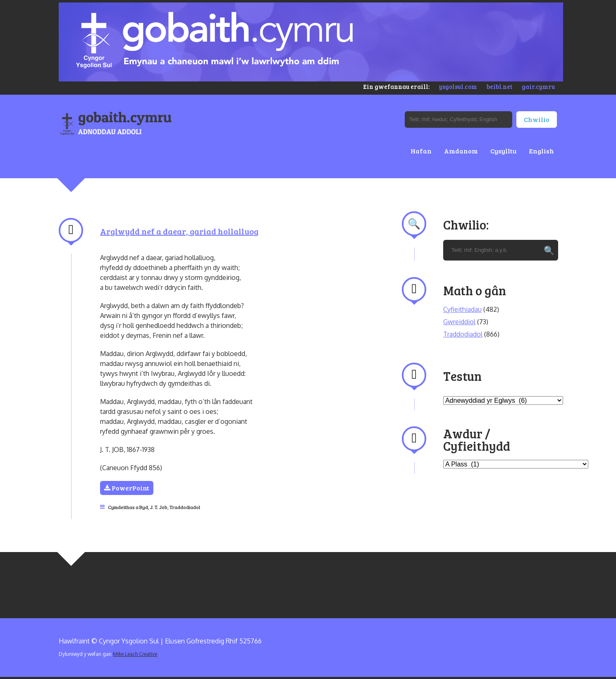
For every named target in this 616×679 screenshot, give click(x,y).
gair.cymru (538, 86)
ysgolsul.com (458, 86)
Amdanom (461, 151)
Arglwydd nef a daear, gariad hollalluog (179, 231)
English (541, 151)
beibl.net (499, 86)
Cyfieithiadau (462, 309)
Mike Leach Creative (135, 654)
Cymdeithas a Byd (128, 507)
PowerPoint (127, 488)
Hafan (421, 151)
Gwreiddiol (459, 322)
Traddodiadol (185, 507)
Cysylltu (503, 151)
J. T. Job (159, 507)
